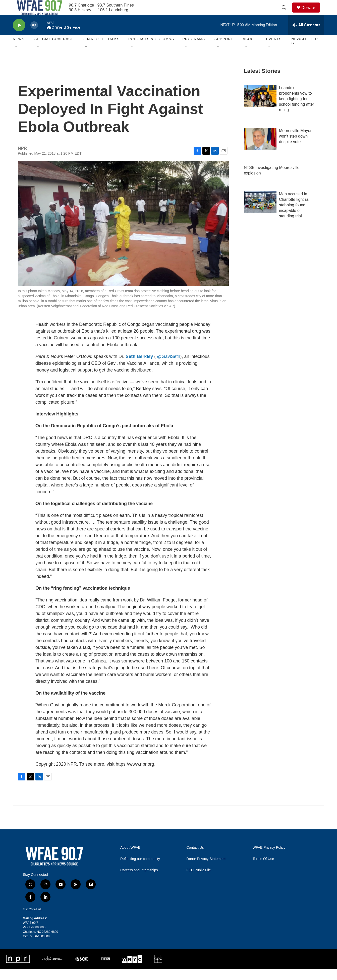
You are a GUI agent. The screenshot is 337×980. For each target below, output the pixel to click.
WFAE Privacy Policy (269, 859)
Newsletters (305, 52)
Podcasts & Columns (151, 50)
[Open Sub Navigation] (17, 58)
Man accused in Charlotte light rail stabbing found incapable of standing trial (295, 216)
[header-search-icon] (286, 13)
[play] (19, 37)
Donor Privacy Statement (206, 870)
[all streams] (306, 36)
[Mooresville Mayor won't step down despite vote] (260, 150)
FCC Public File (199, 881)
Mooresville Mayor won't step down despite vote (295, 147)
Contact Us (195, 859)
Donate (311, 13)
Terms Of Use (263, 870)
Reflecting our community (140, 870)
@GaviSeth (168, 368)
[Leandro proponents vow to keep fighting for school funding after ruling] (260, 107)
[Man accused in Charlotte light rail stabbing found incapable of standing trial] (260, 213)
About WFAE (130, 859)
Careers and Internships (139, 881)
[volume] (34, 37)
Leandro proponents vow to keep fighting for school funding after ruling (297, 110)
